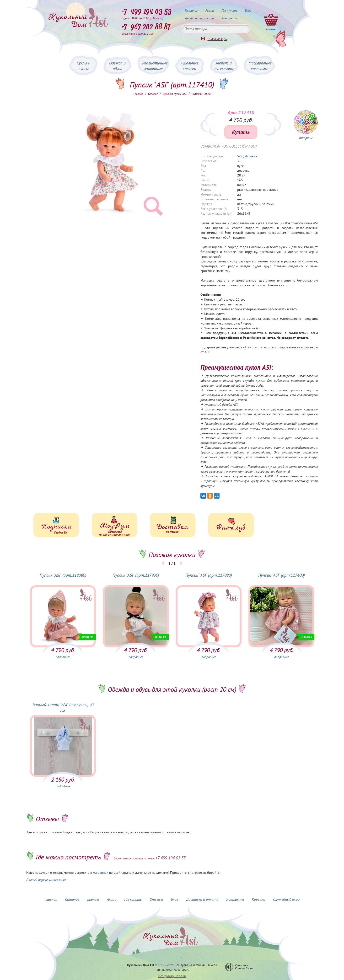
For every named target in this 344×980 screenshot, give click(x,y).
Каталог (191, 11)
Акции (210, 11)
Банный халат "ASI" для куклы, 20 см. (63, 708)
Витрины (306, 138)
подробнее (63, 657)
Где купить (229, 11)
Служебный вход (286, 899)
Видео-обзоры (218, 39)
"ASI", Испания (247, 156)
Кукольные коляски (189, 66)
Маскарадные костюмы (260, 66)
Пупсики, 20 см (201, 94)
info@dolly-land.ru (172, 976)
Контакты (229, 18)
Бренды (93, 899)
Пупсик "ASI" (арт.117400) (282, 575)
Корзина (258, 899)
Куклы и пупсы (83, 66)
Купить (241, 132)
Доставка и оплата (199, 18)
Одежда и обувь (117, 66)
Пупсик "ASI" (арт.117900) (136, 575)
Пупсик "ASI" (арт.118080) (63, 575)
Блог (248, 11)
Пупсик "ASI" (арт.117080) (209, 575)
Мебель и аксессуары (224, 66)
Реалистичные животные (155, 66)
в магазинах (99, 873)
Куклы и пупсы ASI (175, 94)
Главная (138, 94)
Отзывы (156, 899)
